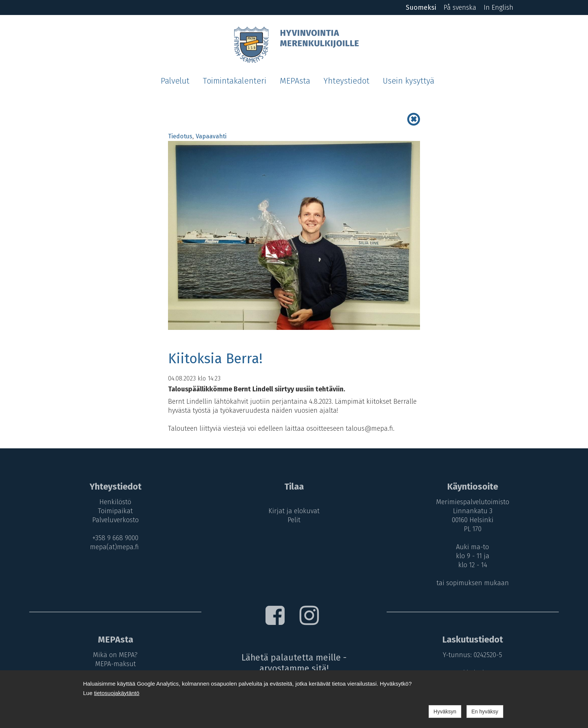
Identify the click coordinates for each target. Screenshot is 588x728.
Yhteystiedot (346, 81)
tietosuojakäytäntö (117, 693)
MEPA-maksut (115, 664)
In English (499, 7)
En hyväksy (485, 712)
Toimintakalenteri (235, 81)
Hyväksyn (445, 712)
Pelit (294, 520)
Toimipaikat (115, 511)
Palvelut (175, 81)
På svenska (460, 7)
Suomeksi (421, 7)
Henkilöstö (115, 502)
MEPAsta (295, 81)
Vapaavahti (211, 136)
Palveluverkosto (115, 520)
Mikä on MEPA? (115, 655)
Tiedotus (180, 136)
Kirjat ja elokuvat (294, 511)
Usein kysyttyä (409, 81)
